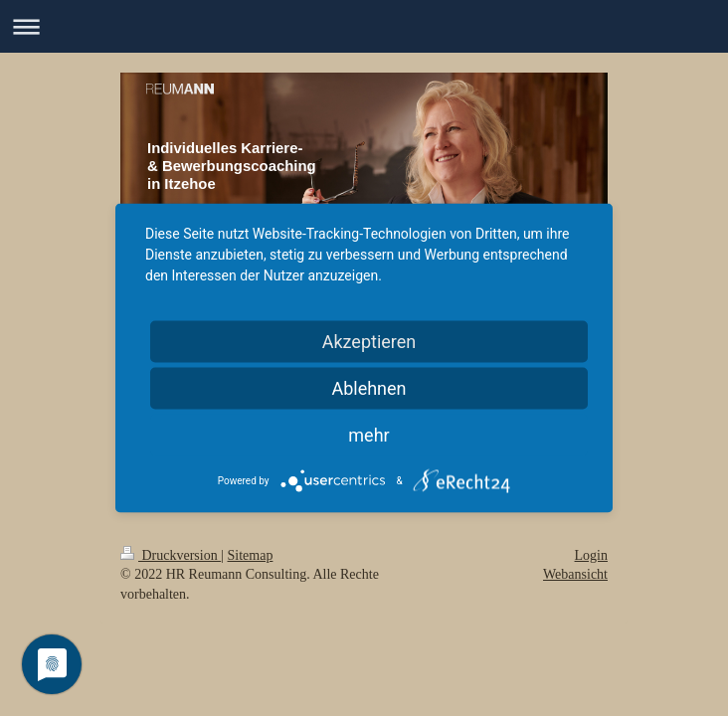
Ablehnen (368, 388)
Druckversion (171, 555)
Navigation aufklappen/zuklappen (364, 26)
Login (591, 555)
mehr (368, 435)
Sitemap (251, 555)
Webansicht (575, 574)
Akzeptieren (369, 342)
